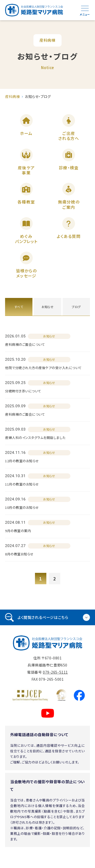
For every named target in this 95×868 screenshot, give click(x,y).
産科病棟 (12, 96)
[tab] (48, 617)
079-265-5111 (55, 672)
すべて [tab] (19, 307)
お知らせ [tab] (48, 307)
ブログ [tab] (76, 307)
